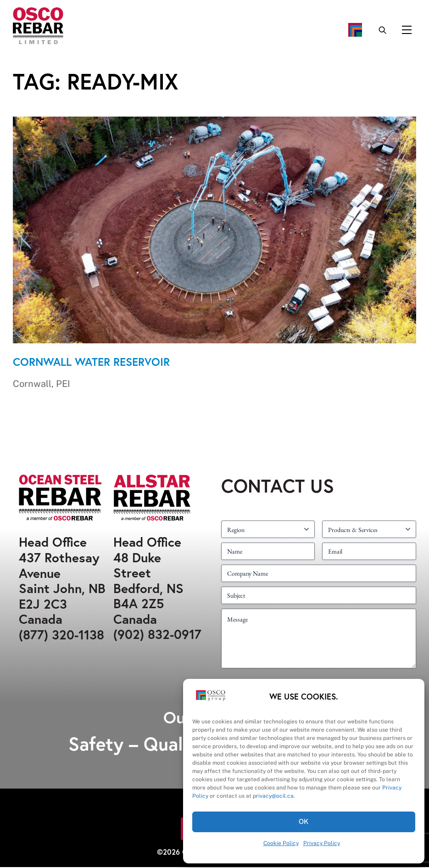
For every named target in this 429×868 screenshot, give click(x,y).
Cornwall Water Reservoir (91, 363)
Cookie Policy (281, 843)
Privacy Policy (322, 843)
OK (304, 821)
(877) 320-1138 (61, 636)
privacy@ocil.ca (273, 796)
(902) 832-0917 (157, 635)
